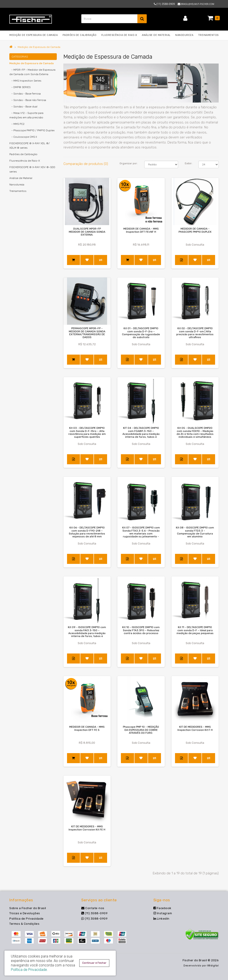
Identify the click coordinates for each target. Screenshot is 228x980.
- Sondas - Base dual (23, 107)
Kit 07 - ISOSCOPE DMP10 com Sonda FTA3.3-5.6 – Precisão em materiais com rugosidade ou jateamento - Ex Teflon (141, 533)
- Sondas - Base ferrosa (25, 94)
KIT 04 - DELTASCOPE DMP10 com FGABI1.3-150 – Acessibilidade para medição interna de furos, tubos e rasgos (141, 434)
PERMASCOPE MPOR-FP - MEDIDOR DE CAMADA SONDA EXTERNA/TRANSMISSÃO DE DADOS (87, 333)
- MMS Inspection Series (25, 81)
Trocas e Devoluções (25, 913)
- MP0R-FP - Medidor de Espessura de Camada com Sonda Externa (32, 72)
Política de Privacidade (26, 919)
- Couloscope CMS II (23, 137)
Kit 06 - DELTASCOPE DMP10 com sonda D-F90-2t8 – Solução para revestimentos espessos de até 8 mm (87, 532)
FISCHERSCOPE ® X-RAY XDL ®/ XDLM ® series (30, 146)
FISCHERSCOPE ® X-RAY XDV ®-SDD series (32, 169)
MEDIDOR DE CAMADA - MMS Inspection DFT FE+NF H (141, 230)
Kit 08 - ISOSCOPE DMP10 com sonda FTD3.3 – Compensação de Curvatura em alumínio (195, 532)
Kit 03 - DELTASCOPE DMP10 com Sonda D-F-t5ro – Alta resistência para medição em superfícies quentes (87, 432)
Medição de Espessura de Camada (39, 47)
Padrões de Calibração (23, 154)
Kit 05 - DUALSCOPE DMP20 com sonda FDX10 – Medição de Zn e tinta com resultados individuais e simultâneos (195, 432)
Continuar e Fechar (94, 963)
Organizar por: (129, 163)
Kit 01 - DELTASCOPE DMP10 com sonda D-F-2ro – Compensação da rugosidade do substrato (141, 333)
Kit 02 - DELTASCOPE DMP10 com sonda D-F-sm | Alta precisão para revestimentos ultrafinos (195, 333)
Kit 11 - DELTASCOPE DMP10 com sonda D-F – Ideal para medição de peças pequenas (195, 630)
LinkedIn (161, 919)
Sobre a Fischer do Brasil (28, 908)
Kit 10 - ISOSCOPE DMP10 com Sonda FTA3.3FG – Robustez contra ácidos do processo (141, 630)
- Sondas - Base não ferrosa (28, 100)
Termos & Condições (24, 924)
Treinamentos (18, 191)
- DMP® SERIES (20, 87)
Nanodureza (17, 185)
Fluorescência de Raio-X (25, 161)
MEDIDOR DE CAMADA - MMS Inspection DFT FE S (87, 728)
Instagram (163, 913)
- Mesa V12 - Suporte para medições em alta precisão (26, 115)
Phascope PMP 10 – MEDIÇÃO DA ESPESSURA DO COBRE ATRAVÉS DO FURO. (141, 730)
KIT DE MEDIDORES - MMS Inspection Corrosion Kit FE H (87, 828)
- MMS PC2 (17, 124)
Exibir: (189, 163)
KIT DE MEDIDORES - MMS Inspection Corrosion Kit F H (195, 728)
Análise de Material (21, 178)
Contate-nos (93, 908)
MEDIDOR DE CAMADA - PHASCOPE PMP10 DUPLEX (195, 230)
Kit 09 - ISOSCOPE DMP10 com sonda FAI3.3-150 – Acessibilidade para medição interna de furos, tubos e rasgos (87, 633)
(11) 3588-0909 (94, 913)
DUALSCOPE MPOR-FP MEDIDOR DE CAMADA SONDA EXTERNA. (87, 232)
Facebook (162, 908)
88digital (213, 966)
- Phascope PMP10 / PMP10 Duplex (32, 130)
